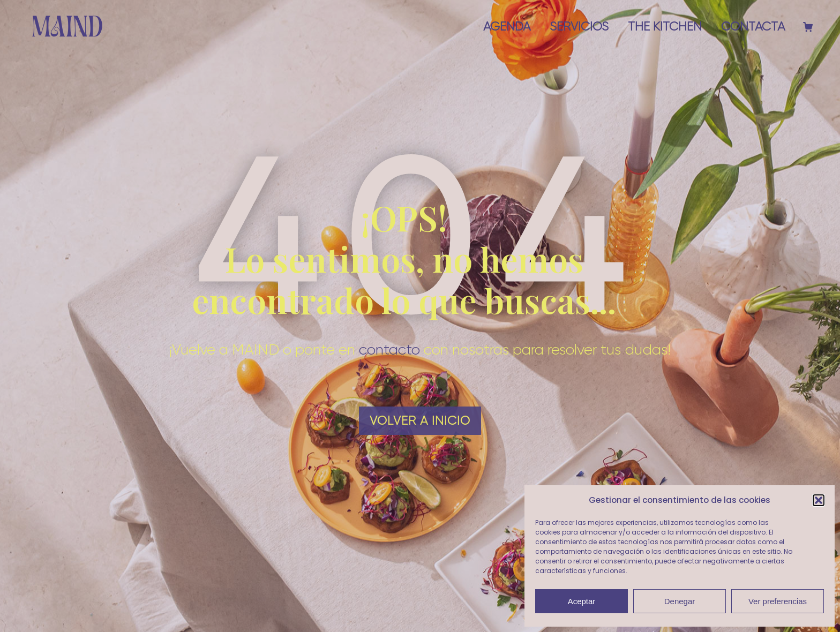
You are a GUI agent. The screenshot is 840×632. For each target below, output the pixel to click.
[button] (819, 500)
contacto (389, 349)
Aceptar (582, 601)
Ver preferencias (778, 601)
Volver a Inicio (420, 421)
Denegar (680, 601)
